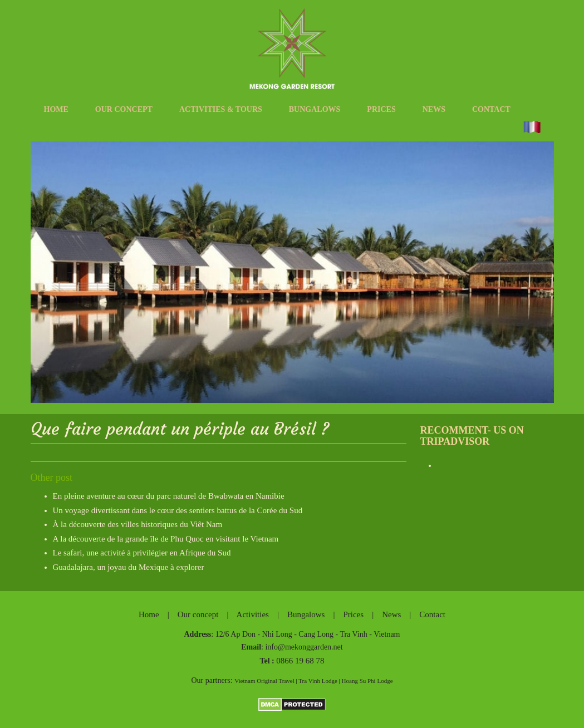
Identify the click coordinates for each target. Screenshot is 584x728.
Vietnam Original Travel (264, 681)
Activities (253, 614)
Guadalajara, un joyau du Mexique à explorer (129, 567)
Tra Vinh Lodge (318, 681)
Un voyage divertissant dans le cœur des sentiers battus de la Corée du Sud (178, 510)
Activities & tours (221, 109)
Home (56, 109)
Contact (491, 109)
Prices (381, 109)
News (434, 109)
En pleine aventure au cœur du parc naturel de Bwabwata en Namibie (169, 496)
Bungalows (315, 109)
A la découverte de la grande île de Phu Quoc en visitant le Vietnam (166, 539)
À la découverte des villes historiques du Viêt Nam (138, 524)
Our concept (124, 109)
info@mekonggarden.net (304, 647)
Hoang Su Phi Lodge (367, 681)
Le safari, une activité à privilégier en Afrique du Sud (142, 553)
